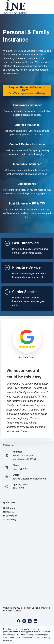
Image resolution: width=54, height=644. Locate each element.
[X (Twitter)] (30, 621)
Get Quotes (9, 508)
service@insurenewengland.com (29, 479)
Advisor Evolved (14, 611)
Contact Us (9, 512)
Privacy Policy (10, 516)
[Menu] (50, 7)
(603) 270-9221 (21, 469)
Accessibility (10, 520)
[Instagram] (24, 621)
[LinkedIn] (35, 621)
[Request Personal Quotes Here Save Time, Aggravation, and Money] (27, 90)
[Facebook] (19, 621)
